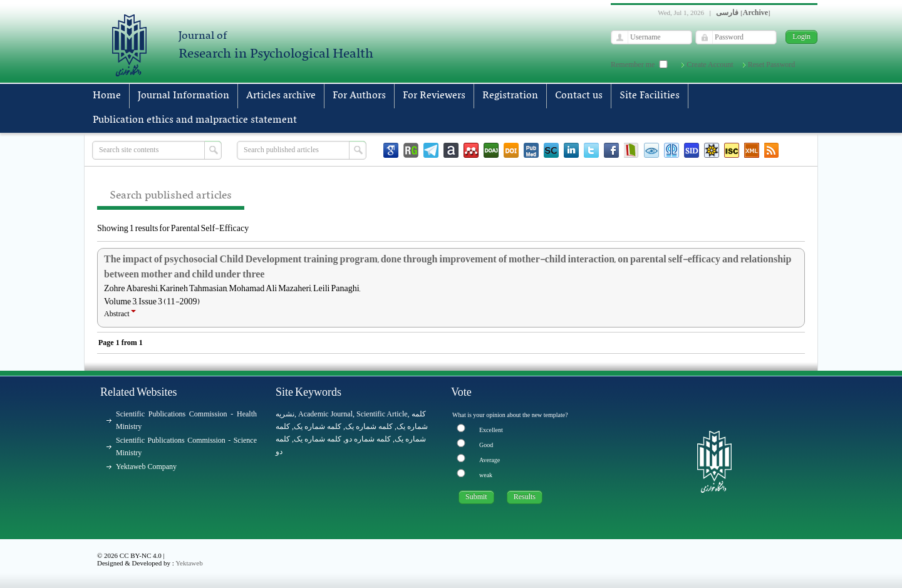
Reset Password (772, 64)
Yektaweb (189, 563)
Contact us (579, 96)
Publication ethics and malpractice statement (195, 120)
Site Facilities (650, 96)
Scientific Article (382, 414)
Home (107, 96)
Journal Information (184, 96)
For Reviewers (434, 96)
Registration (510, 96)
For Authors (359, 96)
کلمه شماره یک (318, 426)
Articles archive (281, 96)
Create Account (710, 64)
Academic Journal (325, 414)
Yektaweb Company (146, 467)
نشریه (285, 414)
